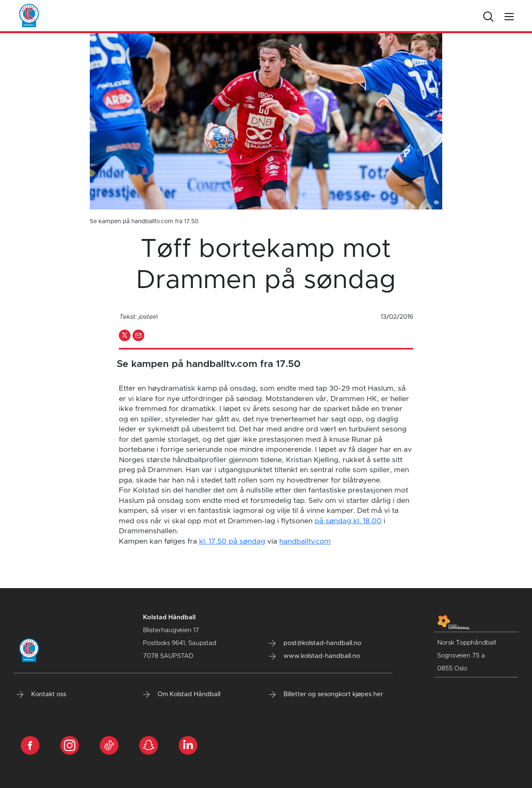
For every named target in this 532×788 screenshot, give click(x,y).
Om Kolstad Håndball (182, 694)
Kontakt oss (41, 694)
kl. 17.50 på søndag (232, 542)
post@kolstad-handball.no (315, 643)
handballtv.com (305, 542)
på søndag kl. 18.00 (348, 521)
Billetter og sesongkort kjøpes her (326, 694)
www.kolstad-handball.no (314, 656)
